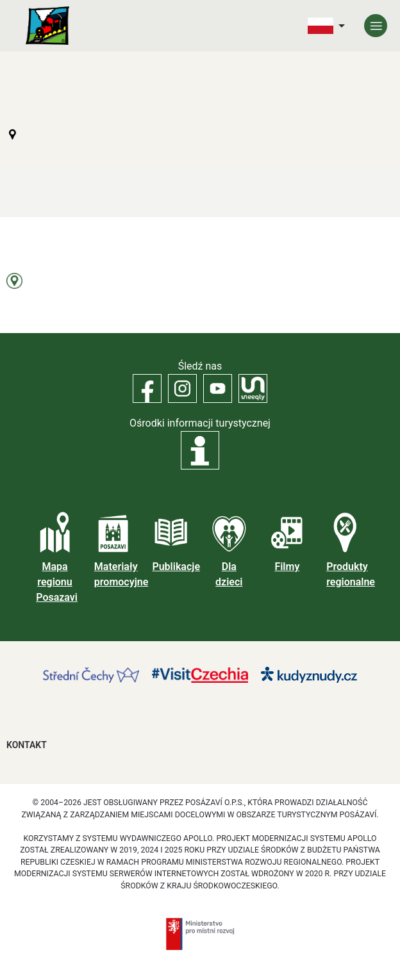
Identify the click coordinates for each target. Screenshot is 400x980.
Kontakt (27, 745)
